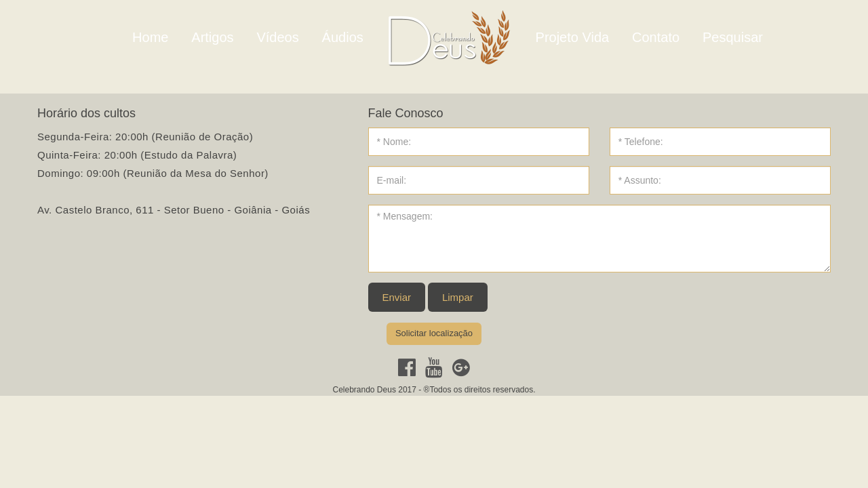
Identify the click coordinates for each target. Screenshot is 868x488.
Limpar (458, 297)
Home (150, 37)
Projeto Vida (573, 37)
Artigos (212, 37)
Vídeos (277, 37)
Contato (656, 37)
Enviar (397, 297)
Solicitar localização (434, 333)
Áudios (343, 37)
